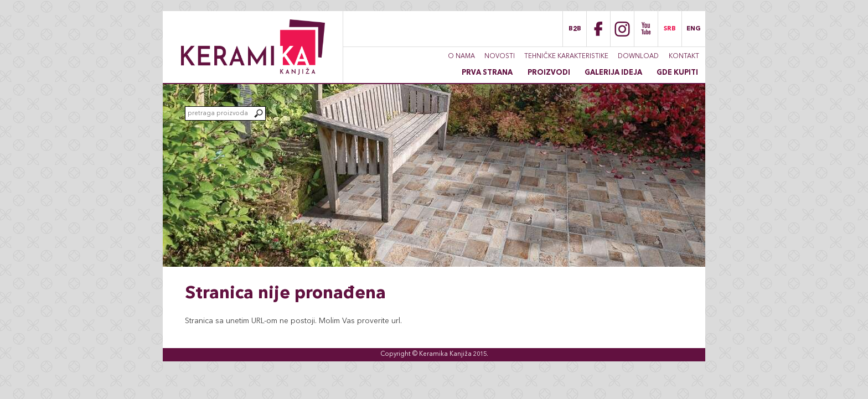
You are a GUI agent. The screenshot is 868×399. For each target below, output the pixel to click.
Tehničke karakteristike (566, 56)
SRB (670, 29)
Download (638, 56)
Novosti (500, 56)
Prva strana (487, 73)
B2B (575, 29)
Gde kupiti (677, 73)
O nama (461, 56)
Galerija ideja (613, 73)
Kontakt (684, 56)
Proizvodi (549, 73)
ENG (694, 29)
